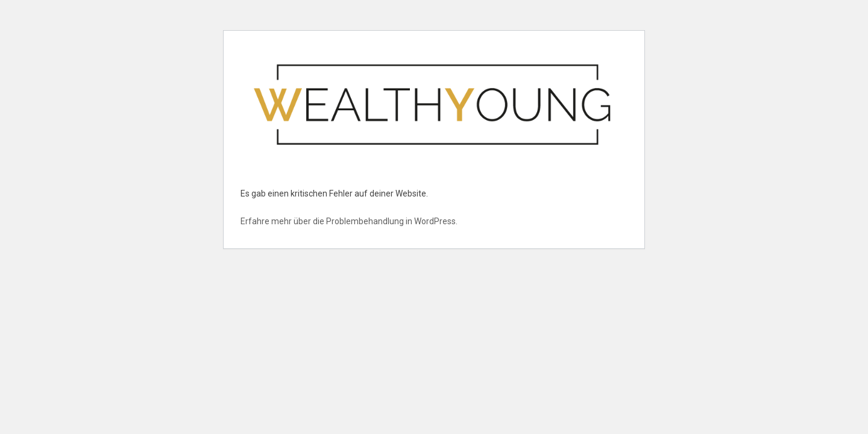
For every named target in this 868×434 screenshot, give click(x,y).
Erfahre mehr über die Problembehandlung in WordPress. (349, 221)
